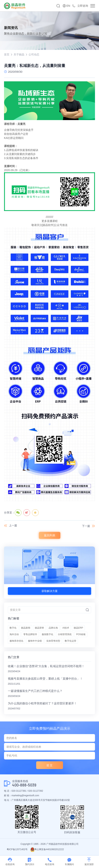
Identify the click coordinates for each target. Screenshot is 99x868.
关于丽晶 (19, 54)
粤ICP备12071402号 (17, 849)
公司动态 (34, 54)
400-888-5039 (24, 785)
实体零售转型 (53, 641)
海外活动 (14, 634)
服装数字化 (47, 634)
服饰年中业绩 (35, 641)
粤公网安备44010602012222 (47, 849)
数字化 (13, 628)
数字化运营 (70, 641)
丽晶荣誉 (39, 628)
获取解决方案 (50, 591)
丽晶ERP (78, 628)
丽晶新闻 (26, 628)
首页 (7, 54)
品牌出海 (53, 628)
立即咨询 (83, 6)
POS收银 (81, 634)
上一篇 (13, 525)
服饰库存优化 (16, 641)
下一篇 (86, 526)
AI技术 (66, 628)
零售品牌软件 (30, 634)
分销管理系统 (65, 634)
